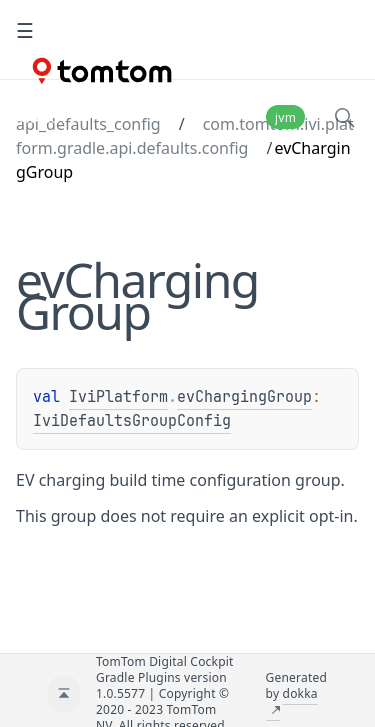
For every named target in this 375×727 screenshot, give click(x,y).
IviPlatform (118, 397)
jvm (285, 117)
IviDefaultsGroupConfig (132, 421)
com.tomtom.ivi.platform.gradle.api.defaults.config (185, 136)
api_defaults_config (88, 124)
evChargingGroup (244, 397)
